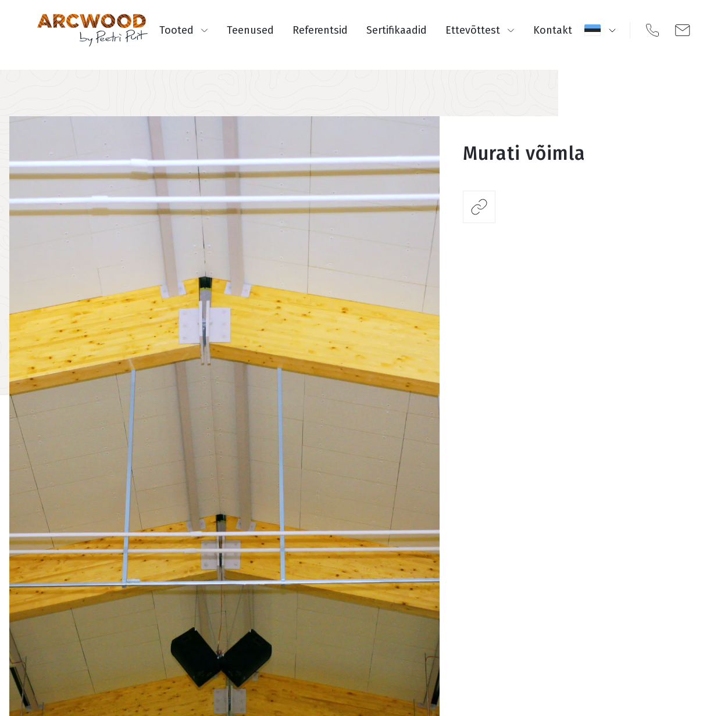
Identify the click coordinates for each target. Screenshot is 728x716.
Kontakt (553, 30)
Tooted (184, 30)
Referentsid (320, 30)
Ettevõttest (480, 30)
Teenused (250, 30)
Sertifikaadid (397, 30)
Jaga (479, 207)
